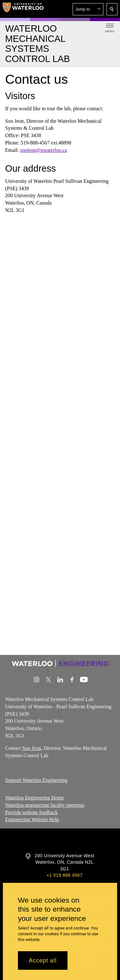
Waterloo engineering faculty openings (45, 805)
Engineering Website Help (32, 819)
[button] (88, 9)
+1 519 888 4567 (64, 875)
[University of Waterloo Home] (23, 9)
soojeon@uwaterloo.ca (44, 150)
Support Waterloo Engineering (36, 780)
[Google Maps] (60, 296)
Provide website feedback (31, 812)
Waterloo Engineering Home (35, 798)
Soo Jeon (32, 748)
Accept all (43, 961)
